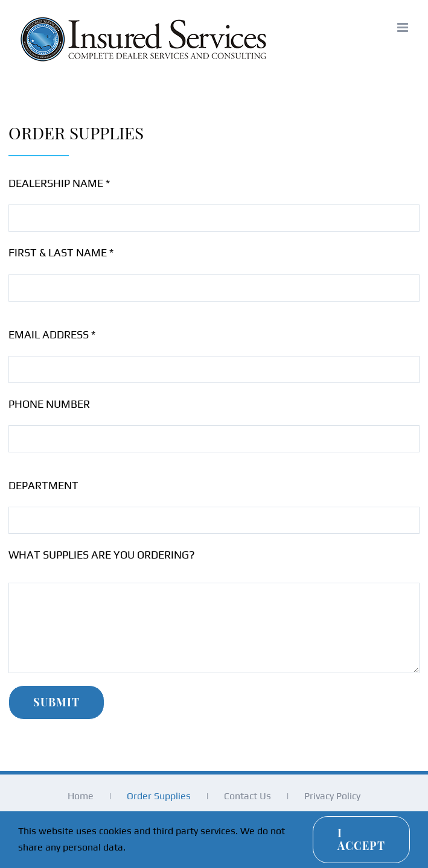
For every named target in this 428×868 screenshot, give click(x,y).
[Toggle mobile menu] (404, 27)
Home (81, 796)
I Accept (361, 839)
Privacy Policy (332, 796)
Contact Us (248, 796)
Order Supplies (159, 796)
